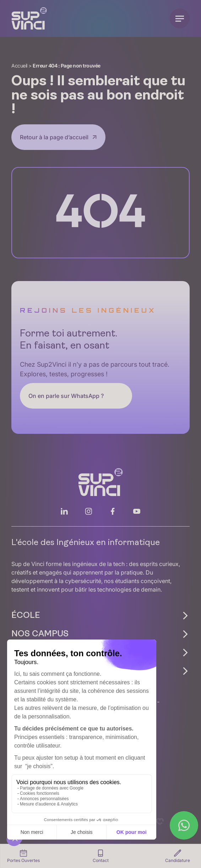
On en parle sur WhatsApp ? (66, 396)
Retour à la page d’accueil (54, 137)
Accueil (19, 66)
